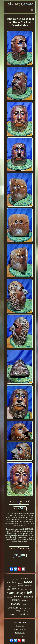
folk (30, 593)
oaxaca (9, 597)
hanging (20, 583)
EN (18, 636)
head (26, 589)
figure (25, 600)
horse (17, 579)
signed (15, 589)
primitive (16, 600)
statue (21, 586)
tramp (10, 586)
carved (16, 604)
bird (22, 589)
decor (15, 586)
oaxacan (28, 586)
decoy (30, 608)
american (23, 608)
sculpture (13, 608)
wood (28, 582)
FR (22, 636)
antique (25, 614)
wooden (25, 578)
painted (18, 597)
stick (9, 589)
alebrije (18, 611)
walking (25, 604)
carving (12, 582)
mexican (28, 597)
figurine (12, 579)
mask (11, 611)
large (28, 611)
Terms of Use (20, 633)
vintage (20, 593)
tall (24, 611)
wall (12, 614)
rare (17, 615)
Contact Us (20, 626)
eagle (31, 589)
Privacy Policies (20, 629)
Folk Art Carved (20, 623)
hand (10, 593)
